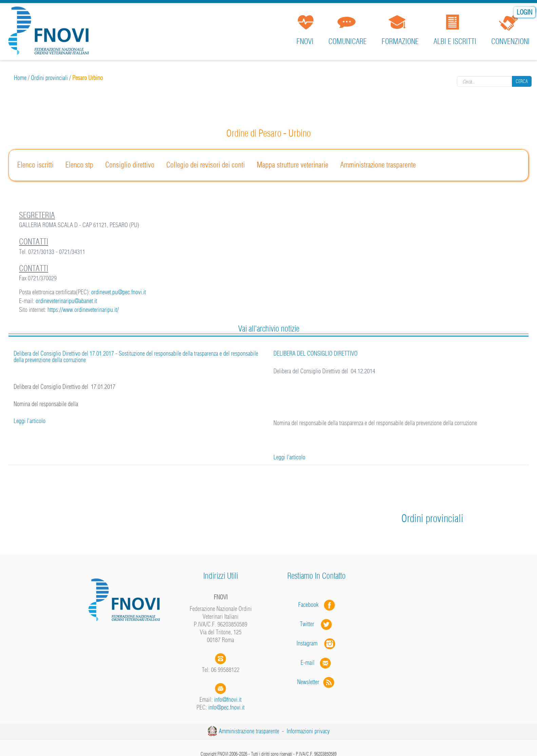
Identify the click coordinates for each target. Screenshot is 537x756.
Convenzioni (510, 41)
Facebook (310, 605)
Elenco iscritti (35, 165)
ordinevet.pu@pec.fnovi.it (119, 292)
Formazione (400, 41)
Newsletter (316, 682)
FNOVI (305, 41)
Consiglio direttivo (130, 165)
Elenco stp (79, 165)
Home (20, 78)
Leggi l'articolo (30, 421)
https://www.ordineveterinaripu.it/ (83, 310)
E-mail (308, 663)
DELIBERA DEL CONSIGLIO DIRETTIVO (315, 353)
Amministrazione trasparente (378, 165)
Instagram (317, 643)
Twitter (317, 624)
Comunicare (348, 41)
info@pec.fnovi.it (226, 707)
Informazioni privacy (308, 731)
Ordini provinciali (49, 78)
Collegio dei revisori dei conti (206, 165)
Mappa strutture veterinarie (293, 165)
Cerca (522, 81)
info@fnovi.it (228, 700)
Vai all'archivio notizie (269, 329)
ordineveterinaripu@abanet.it (66, 301)
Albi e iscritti (455, 41)
